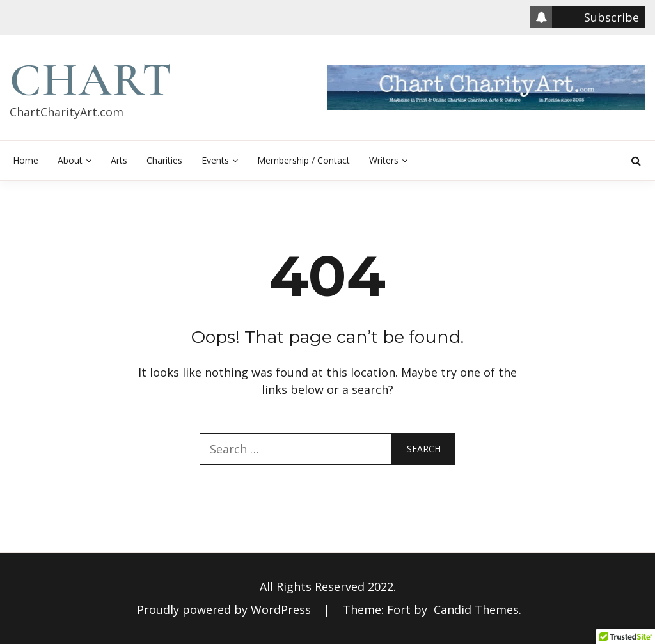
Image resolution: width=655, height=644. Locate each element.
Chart (91, 80)
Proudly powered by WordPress (225, 609)
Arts (119, 160)
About (70, 160)
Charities (164, 160)
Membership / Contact (304, 160)
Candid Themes (476, 609)
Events (215, 160)
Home (26, 160)
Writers (384, 160)
